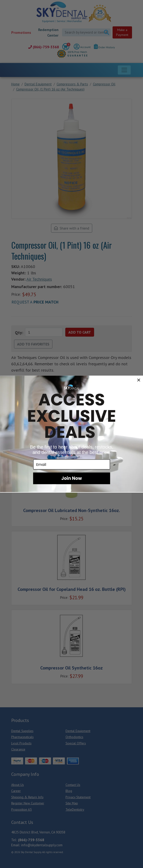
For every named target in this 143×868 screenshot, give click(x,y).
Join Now (71, 478)
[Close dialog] (139, 380)
